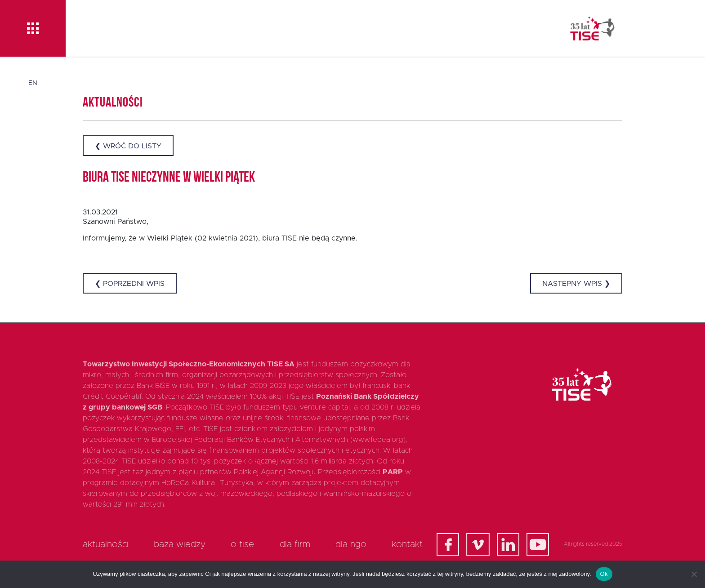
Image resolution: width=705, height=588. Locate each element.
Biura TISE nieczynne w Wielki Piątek (169, 178)
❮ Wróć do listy (128, 146)
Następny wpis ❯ (576, 284)
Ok (604, 574)
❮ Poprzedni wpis (130, 284)
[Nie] (694, 574)
